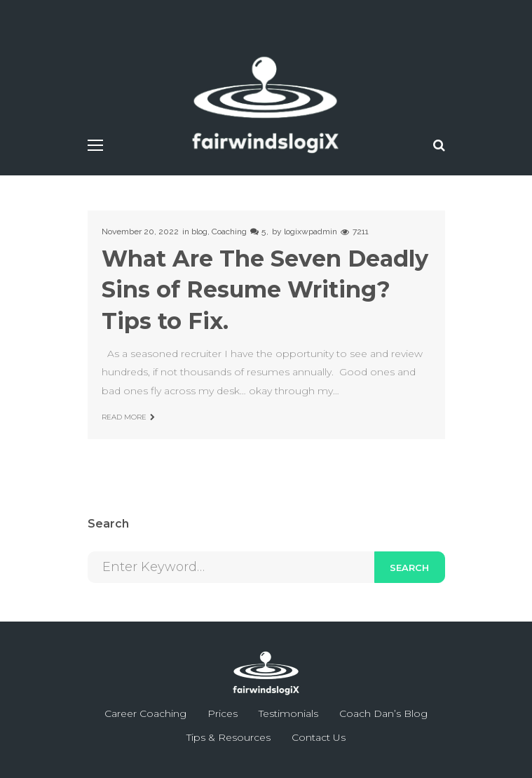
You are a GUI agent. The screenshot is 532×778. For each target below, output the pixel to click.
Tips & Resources (229, 737)
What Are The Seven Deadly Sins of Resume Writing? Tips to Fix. (265, 290)
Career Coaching (145, 713)
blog (199, 232)
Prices (223, 713)
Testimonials (288, 713)
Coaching (229, 232)
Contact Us (319, 737)
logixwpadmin (311, 232)
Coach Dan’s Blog (383, 713)
